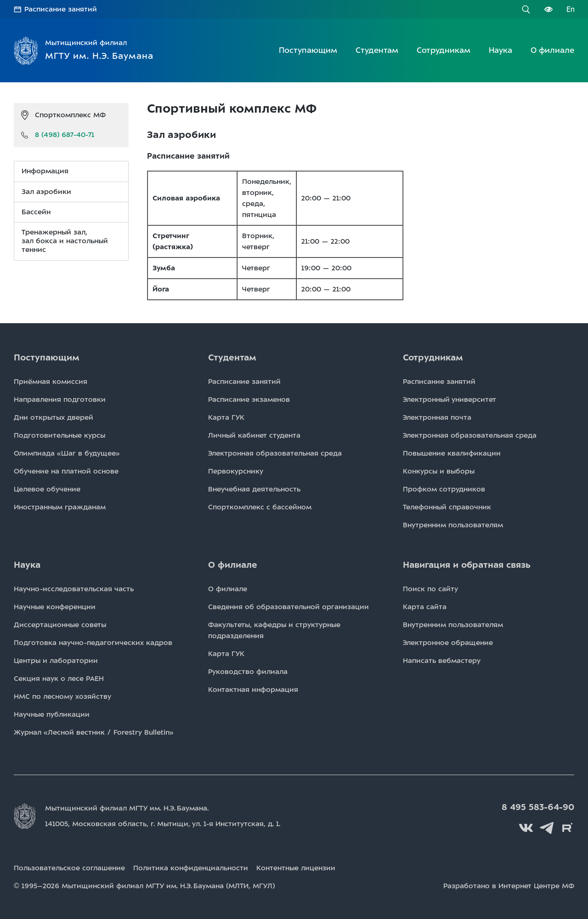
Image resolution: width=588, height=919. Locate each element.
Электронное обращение (448, 643)
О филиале (552, 50)
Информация (45, 171)
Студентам (377, 50)
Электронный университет (449, 400)
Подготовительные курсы (59, 435)
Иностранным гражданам (60, 507)
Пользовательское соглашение (69, 868)
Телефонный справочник (447, 507)
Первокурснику (236, 471)
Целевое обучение (47, 489)
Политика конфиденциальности (191, 868)
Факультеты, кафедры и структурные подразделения (274, 630)
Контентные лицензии (296, 868)
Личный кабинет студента (254, 435)
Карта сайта (425, 607)
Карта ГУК (226, 417)
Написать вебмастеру (442, 661)
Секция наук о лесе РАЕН (59, 679)
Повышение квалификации (452, 453)
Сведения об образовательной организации (288, 607)
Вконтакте (526, 828)
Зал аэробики (46, 192)
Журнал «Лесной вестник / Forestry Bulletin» (94, 732)
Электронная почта (437, 417)
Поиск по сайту (430, 589)
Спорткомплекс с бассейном (260, 507)
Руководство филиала (248, 672)
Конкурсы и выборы (439, 471)
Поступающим (308, 50)
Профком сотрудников (444, 489)
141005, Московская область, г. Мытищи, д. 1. (163, 824)
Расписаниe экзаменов (249, 400)
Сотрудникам (444, 50)
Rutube (567, 828)
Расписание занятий (61, 9)
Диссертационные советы (60, 625)
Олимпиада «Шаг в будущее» (67, 453)
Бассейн (36, 212)
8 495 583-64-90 (538, 807)
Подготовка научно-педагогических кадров (93, 643)
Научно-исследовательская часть (74, 589)
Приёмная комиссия (51, 382)
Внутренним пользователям (453, 525)
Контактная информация (253, 690)
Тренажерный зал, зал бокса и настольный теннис (65, 241)
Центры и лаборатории (56, 661)
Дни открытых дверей (54, 417)
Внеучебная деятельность (254, 489)
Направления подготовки (60, 400)
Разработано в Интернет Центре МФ (509, 886)
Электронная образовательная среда (275, 453)
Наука (500, 50)
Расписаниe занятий (244, 382)
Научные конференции (55, 607)
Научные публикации (52, 714)
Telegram (547, 828)
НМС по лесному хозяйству (62, 696)
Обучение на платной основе (66, 471)
